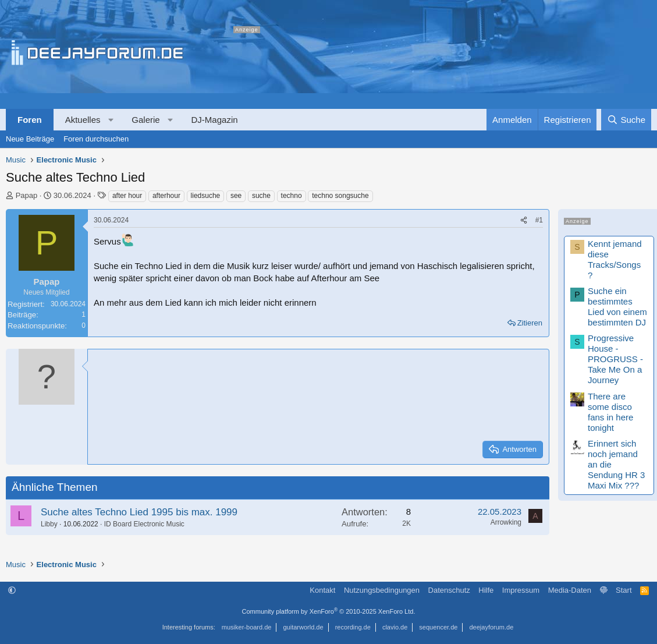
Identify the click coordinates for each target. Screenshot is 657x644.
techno (292, 196)
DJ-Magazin (215, 120)
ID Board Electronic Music (144, 524)
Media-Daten (570, 590)
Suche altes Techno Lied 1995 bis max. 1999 (139, 512)
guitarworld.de (303, 627)
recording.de (353, 627)
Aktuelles (83, 120)
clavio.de (395, 627)
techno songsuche (340, 196)
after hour (127, 196)
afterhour (166, 196)
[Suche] (626, 120)
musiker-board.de (247, 627)
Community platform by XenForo (329, 611)
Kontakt (322, 590)
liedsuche (206, 196)
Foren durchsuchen (96, 139)
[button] (111, 120)
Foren (30, 120)
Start (624, 590)
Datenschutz (449, 590)
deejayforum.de (491, 627)
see (236, 196)
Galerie (145, 120)
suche (261, 196)
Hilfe (486, 590)
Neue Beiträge (30, 139)
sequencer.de (438, 627)
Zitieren (530, 323)
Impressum (521, 590)
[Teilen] (524, 220)
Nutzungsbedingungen (382, 590)
